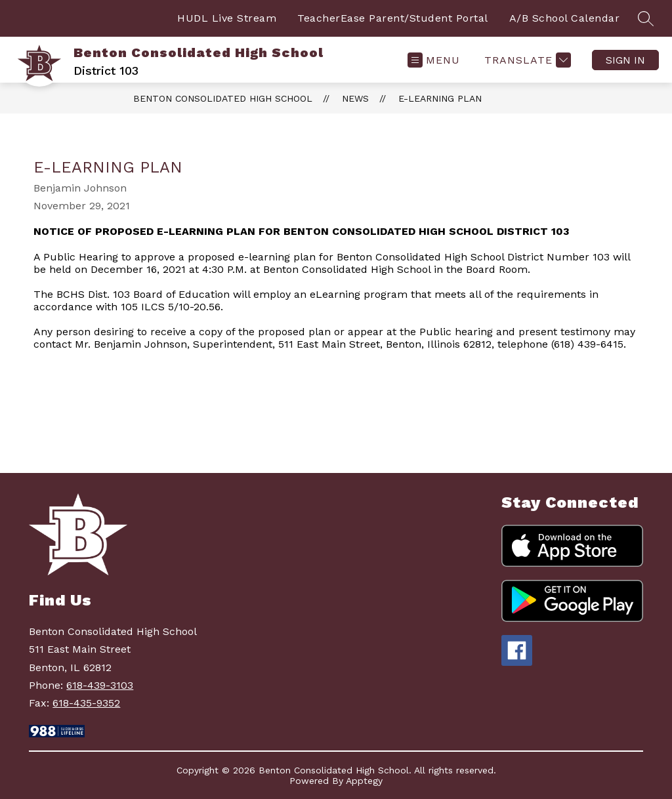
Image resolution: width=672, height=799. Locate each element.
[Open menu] (434, 60)
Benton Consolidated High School (223, 98)
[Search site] (646, 18)
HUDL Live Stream (227, 18)
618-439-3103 (100, 685)
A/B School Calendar (565, 18)
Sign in (625, 60)
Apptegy (364, 781)
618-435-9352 (86, 703)
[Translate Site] (526, 60)
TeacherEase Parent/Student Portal (393, 18)
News (355, 98)
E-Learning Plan (440, 98)
